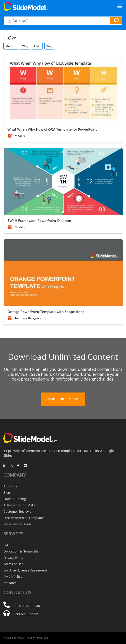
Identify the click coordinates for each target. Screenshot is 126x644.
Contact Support (26, 614)
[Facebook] (19, 466)
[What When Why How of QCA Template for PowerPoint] (63, 90)
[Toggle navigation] (120, 6)
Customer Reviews (17, 511)
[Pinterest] (25, 466)
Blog (7, 492)
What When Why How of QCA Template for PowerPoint (52, 129)
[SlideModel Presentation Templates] (27, 6)
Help (37, 46)
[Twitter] (12, 466)
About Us (10, 486)
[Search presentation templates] (116, 21)
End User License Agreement (25, 570)
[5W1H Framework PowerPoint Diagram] (63, 181)
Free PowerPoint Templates (24, 518)
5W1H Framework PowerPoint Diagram (39, 221)
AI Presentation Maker (20, 505)
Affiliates (10, 583)
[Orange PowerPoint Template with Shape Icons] (63, 273)
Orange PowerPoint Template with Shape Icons (46, 312)
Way (49, 46)
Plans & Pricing (15, 499)
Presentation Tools (17, 524)
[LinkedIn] (5, 466)
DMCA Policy (13, 577)
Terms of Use (13, 564)
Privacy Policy (13, 558)
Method (11, 46)
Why (25, 46)
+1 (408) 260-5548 (27, 606)
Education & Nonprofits (21, 551)
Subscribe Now (63, 399)
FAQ (6, 545)
